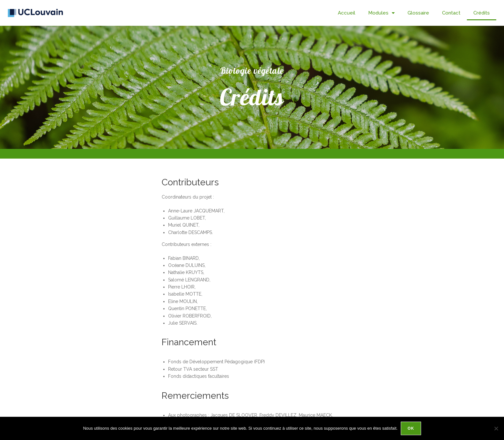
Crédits (482, 13)
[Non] (496, 428)
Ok (411, 428)
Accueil (347, 13)
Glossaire (418, 13)
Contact (451, 13)
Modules (381, 13)
